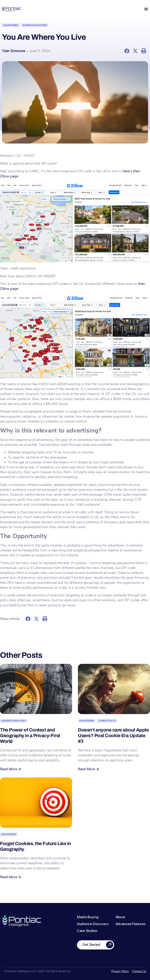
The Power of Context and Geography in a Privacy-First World (30, 736)
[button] (127, 51)
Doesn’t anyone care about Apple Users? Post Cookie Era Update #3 (113, 736)
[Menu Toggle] (146, 9)
